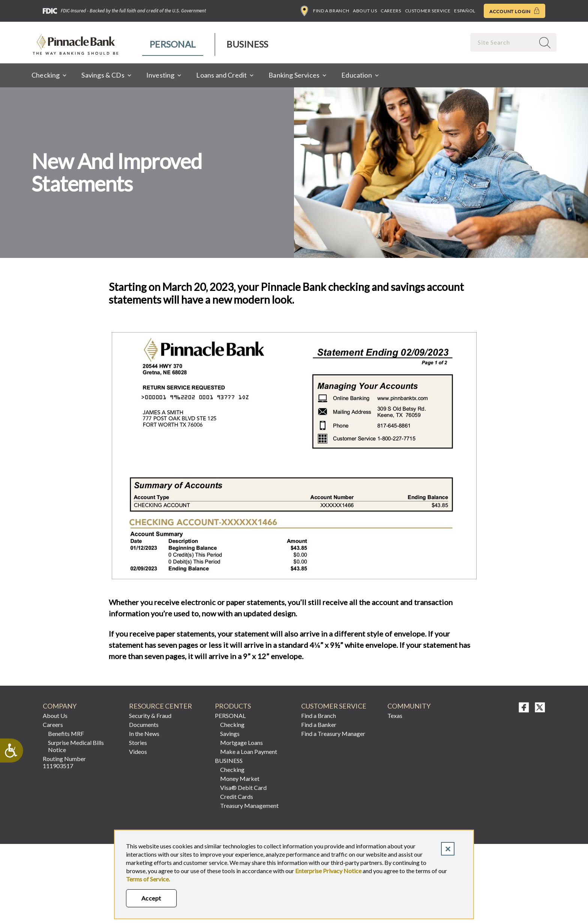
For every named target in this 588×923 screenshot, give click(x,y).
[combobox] (503, 42)
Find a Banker (319, 724)
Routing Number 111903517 (64, 762)
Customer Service (428, 11)
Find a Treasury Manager (333, 733)
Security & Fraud (150, 715)
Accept (151, 898)
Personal (173, 44)
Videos (138, 751)
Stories (138, 742)
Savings (230, 733)
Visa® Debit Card (243, 787)
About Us (365, 11)
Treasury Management (249, 805)
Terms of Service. (148, 879)
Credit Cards (237, 796)
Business (247, 44)
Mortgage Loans (241, 742)
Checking (232, 724)
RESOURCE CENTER (160, 706)
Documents (144, 724)
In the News (144, 733)
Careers (391, 11)
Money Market (240, 778)
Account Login (514, 11)
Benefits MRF (66, 733)
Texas (395, 715)
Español (465, 11)
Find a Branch (325, 11)
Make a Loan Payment (249, 751)
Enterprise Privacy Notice (328, 871)
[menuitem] (173, 44)
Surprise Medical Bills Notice (76, 746)
